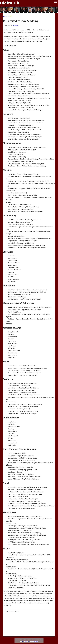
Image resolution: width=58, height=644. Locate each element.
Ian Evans (15, 26)
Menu (55, 2)
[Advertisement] (29, 10)
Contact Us (26, 641)
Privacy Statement (34, 641)
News (5, 16)
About (21, 641)
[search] (29, 612)
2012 (8, 16)
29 (11, 16)
